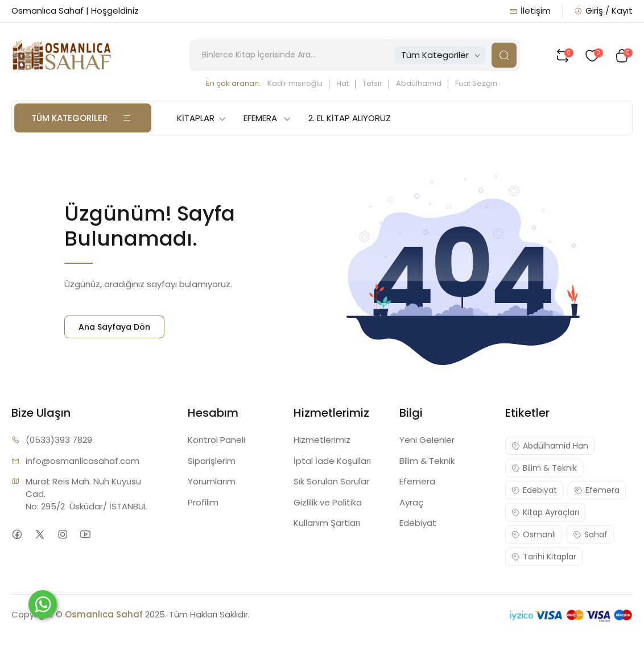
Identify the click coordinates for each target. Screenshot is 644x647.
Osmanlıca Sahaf (104, 614)
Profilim (203, 502)
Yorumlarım (212, 481)
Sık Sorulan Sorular (331, 481)
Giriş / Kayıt (603, 11)
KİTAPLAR (202, 118)
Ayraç (411, 502)
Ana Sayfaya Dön (114, 327)
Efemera (417, 481)
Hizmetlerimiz (322, 440)
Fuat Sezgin (476, 83)
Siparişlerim (212, 461)
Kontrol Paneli (216, 440)
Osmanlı (534, 534)
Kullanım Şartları (327, 523)
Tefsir (372, 83)
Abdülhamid (419, 83)
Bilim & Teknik (427, 461)
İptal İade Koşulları (332, 461)
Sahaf (590, 534)
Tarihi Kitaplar (544, 557)
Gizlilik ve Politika (328, 502)
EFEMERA (267, 118)
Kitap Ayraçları (545, 512)
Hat (342, 83)
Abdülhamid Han (550, 446)
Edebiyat (418, 523)
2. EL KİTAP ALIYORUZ (350, 118)
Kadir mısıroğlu (295, 83)
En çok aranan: (233, 83)
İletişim (530, 11)
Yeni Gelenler (427, 440)
